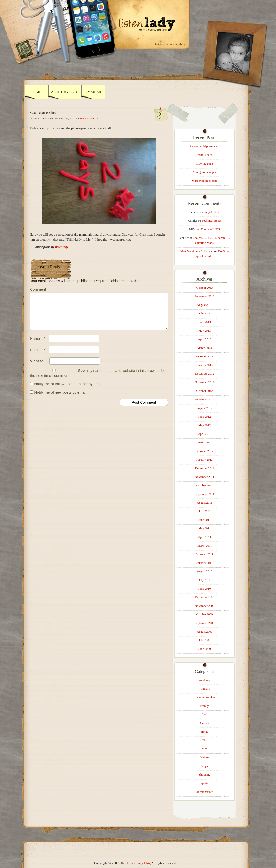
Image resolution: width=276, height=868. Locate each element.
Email (39, 355)
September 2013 (205, 296)
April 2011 (205, 537)
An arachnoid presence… (205, 146)
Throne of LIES (210, 229)
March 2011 (205, 546)
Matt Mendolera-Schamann (197, 251)
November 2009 (205, 606)
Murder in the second (204, 181)
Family (205, 706)
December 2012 (205, 374)
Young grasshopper (204, 172)
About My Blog (65, 92)
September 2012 (205, 399)
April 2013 (205, 339)
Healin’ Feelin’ (205, 155)
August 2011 (205, 503)
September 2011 (205, 494)
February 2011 (204, 554)
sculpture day (43, 112)
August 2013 (205, 305)
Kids (205, 740)
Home (36, 92)
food (204, 714)
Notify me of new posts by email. (61, 398)
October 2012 (205, 391)
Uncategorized (86, 118)
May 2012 (204, 425)
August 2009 (205, 632)
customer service (205, 697)
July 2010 (204, 580)
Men (204, 749)
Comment (38, 289)
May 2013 (204, 331)
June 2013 (204, 322)
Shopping (205, 775)
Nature (205, 757)
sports (205, 783)
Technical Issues (212, 221)
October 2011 (205, 485)
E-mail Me (93, 92)
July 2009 (204, 640)
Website (37, 367)
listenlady (62, 247)
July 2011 (205, 511)
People (205, 766)
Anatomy (205, 680)
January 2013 (205, 365)
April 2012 (205, 434)
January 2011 (204, 563)
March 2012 (204, 442)
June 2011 (205, 520)
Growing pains (205, 164)
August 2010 (205, 571)
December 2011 (205, 468)
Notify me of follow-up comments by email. (69, 390)
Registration (212, 212)
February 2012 (205, 451)
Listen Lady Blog (139, 863)
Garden (204, 723)
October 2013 (205, 288)
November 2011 (204, 477)
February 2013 (205, 357)
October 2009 (205, 614)
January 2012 (205, 460)
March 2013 (204, 348)
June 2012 (204, 417)
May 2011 (205, 528)
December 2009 (205, 597)
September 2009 (205, 623)
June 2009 (204, 649)
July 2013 (204, 314)
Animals (205, 689)
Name (39, 344)
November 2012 (205, 382)
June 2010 (204, 589)
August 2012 (205, 408)
